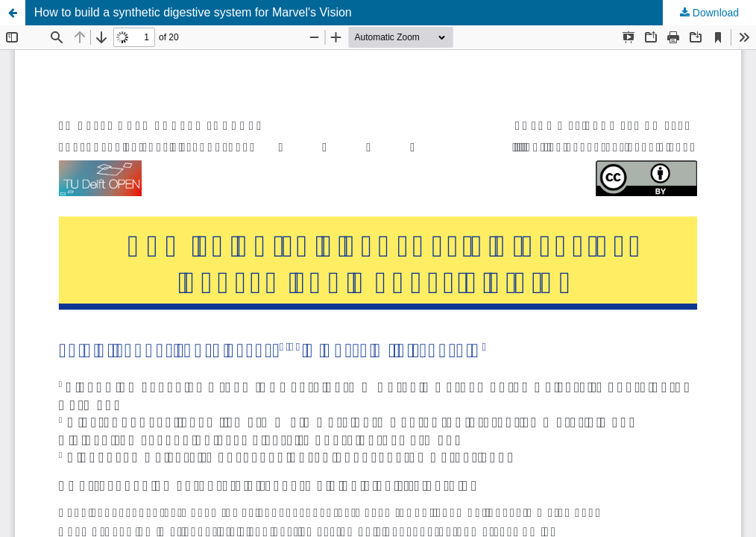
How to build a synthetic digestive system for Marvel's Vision (193, 12)
